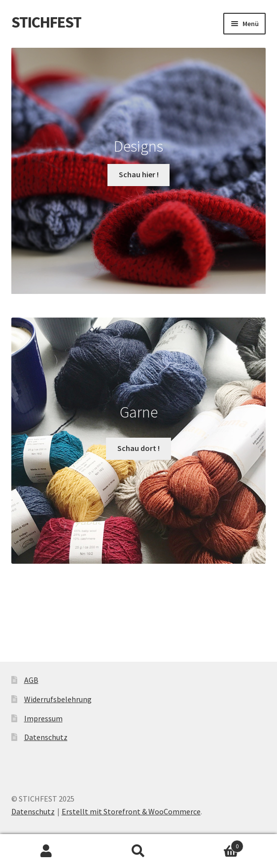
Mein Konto (46, 851)
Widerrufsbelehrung (58, 699)
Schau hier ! (139, 174)
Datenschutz (46, 737)
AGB (31, 680)
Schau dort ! (138, 448)
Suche (138, 851)
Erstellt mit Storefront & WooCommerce (131, 811)
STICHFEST (46, 22)
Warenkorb (214, 844)
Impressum (43, 718)
